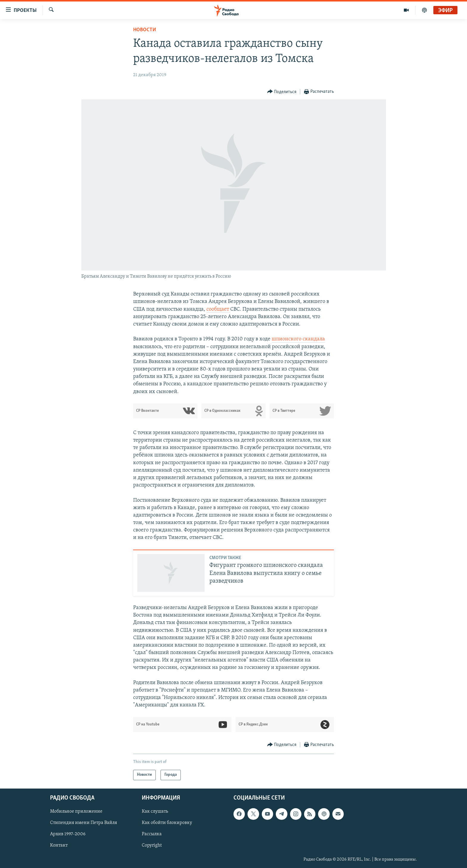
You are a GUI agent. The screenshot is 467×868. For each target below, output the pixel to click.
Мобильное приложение (76, 811)
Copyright (152, 845)
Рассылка (152, 834)
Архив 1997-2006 (68, 834)
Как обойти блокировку (167, 823)
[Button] (282, 92)
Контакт (59, 845)
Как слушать (155, 811)
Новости (145, 30)
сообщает (218, 309)
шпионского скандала (298, 339)
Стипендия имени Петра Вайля (84, 823)
